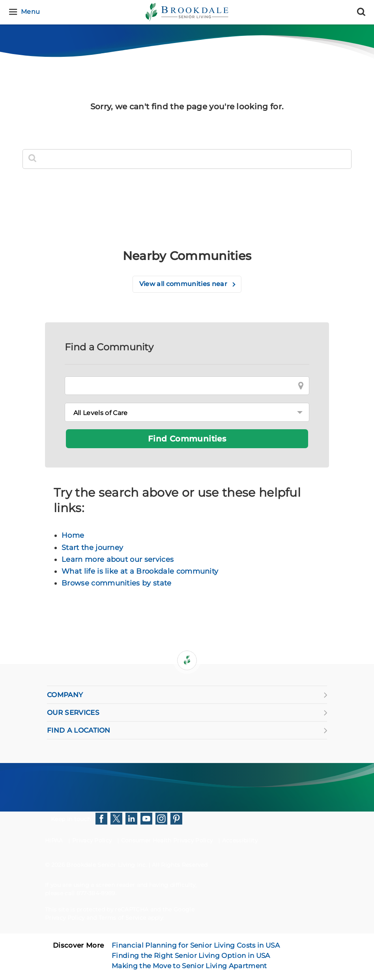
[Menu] (25, 12)
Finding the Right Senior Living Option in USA (191, 956)
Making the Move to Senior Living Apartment (189, 966)
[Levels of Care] (187, 412)
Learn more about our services (118, 559)
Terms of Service (122, 918)
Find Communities (187, 439)
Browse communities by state (117, 583)
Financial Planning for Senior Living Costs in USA (196, 945)
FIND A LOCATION (187, 730)
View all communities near (184, 284)
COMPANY (187, 695)
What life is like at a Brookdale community (140, 571)
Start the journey (92, 548)
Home (73, 535)
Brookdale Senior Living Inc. (107, 865)
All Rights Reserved (180, 865)
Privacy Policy (92, 840)
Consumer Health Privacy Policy (167, 840)
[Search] (361, 12)
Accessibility (240, 840)
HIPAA (54, 840)
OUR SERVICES (187, 713)
